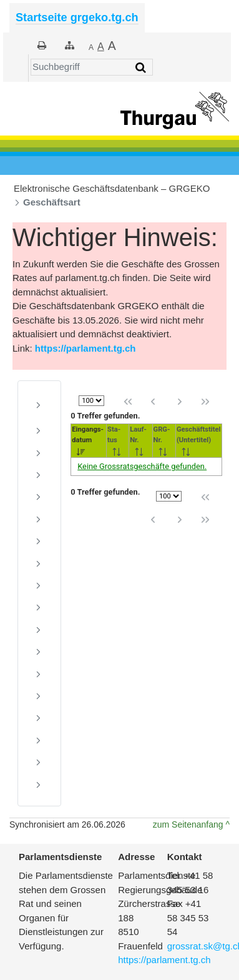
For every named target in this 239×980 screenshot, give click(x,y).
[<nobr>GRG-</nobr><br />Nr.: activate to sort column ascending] (164, 441)
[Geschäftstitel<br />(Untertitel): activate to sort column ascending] (198, 441)
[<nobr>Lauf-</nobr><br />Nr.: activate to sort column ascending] (141, 441)
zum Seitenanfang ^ (191, 824)
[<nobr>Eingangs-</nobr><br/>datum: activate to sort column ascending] (89, 441)
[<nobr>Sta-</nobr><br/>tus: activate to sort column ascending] (118, 441)
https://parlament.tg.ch (85, 348)
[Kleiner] (91, 47)
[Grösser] (101, 47)
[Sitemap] (70, 45)
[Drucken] (42, 45)
